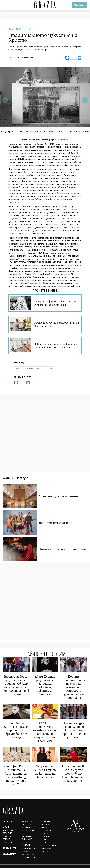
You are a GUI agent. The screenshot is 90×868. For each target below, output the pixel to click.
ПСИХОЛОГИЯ (29, 853)
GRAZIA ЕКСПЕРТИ (46, 824)
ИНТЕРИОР (27, 838)
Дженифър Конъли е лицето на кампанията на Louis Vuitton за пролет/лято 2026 (16, 771)
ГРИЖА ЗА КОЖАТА (46, 830)
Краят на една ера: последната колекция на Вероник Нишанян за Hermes (74, 728)
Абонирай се (80, 5)
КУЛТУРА (29, 29)
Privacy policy (76, 864)
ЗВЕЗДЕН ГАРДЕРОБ (8, 836)
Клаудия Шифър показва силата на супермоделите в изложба (57, 303)
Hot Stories (8, 817)
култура (40, 368)
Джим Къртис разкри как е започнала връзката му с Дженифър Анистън (45, 685)
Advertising (67, 864)
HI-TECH (26, 841)
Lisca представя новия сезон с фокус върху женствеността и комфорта (74, 770)
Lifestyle (19, 29)
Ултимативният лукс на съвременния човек (61, 496)
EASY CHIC (7, 828)
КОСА (44, 838)
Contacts (84, 864)
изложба (30, 368)
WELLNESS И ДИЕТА (47, 845)
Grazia (11, 29)
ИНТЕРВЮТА (28, 826)
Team (60, 864)
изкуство (19, 368)
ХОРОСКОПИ (28, 850)
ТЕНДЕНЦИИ (9, 826)
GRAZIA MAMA (10, 849)
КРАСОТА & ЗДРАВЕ (47, 818)
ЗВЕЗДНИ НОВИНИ (27, 821)
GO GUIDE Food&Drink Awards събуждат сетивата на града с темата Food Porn (45, 730)
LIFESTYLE (27, 832)
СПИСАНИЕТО (9, 843)
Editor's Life (27, 835)
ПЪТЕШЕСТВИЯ (29, 844)
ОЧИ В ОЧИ (28, 817)
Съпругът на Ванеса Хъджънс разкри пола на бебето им (45, 768)
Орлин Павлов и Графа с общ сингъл (58, 523)
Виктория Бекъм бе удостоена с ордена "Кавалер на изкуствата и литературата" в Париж (16, 685)
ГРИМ (44, 835)
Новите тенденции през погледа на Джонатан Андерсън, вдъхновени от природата (74, 686)
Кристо (50, 368)
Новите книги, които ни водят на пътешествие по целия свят (57, 345)
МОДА (6, 822)
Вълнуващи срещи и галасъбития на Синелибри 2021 (57, 324)
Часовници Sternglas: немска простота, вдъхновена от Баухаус (16, 728)
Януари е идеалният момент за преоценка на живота (62, 549)
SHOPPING (8, 832)
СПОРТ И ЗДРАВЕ (50, 841)
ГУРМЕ (25, 847)
